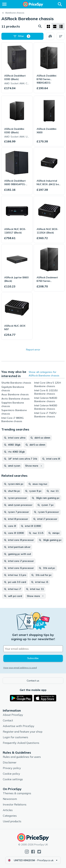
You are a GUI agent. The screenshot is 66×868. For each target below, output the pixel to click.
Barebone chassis (15, 13)
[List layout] (55, 26)
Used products (12, 821)
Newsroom (10, 799)
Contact (8, 720)
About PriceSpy (13, 715)
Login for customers (15, 737)
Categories (10, 816)
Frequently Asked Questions (21, 743)
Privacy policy (12, 768)
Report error (33, 350)
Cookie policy (11, 774)
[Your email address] (33, 649)
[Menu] (4, 4)
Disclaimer (10, 762)
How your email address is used (20, 668)
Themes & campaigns (17, 793)
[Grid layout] (48, 26)
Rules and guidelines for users (22, 757)
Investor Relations (15, 804)
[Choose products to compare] (50, 36)
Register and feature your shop (23, 732)
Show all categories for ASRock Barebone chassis (44, 374)
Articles (8, 810)
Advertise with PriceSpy (19, 726)
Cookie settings (13, 779)
